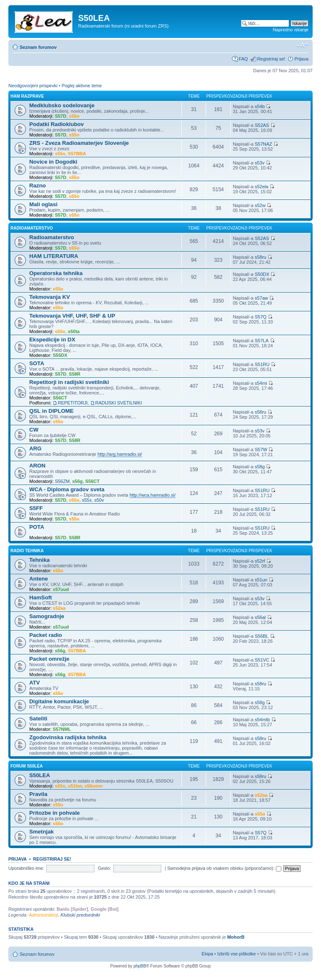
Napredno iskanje (290, 30)
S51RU (262, 364)
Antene (39, 579)
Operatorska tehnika (56, 273)
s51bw (75, 786)
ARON (37, 466)
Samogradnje (47, 616)
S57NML (62, 729)
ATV (34, 683)
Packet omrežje (49, 659)
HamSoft (41, 597)
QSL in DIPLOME (51, 411)
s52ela (261, 187)
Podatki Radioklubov (56, 124)
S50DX (262, 274)
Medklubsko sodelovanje (62, 105)
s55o (74, 116)
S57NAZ (263, 144)
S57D (61, 116)
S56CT (60, 398)
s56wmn (93, 786)
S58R (75, 374)
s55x (87, 500)
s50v (99, 500)
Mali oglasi (43, 204)
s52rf (260, 561)
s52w (260, 205)
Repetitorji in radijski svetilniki (69, 382)
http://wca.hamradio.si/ (153, 495)
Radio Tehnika (27, 551)
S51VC (262, 660)
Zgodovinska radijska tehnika (68, 737)
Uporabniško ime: (26, 868)
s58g (260, 467)
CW (34, 430)
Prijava (301, 59)
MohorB (236, 937)
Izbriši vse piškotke (237, 954)
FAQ (243, 59)
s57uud (61, 589)
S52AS (262, 125)
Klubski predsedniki (80, 915)
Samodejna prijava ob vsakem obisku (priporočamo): (224, 868)
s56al (260, 617)
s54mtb (262, 720)
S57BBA (77, 154)
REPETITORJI (73, 403)
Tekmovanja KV (50, 297)
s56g (78, 481)
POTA (37, 527)
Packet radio (46, 635)
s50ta (74, 331)
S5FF (36, 508)
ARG (35, 448)
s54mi (261, 383)
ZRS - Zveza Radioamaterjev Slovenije (79, 143)
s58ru (260, 257)
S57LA (261, 341)
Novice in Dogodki (53, 162)
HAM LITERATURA (54, 256)
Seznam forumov (38, 47)
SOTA (37, 363)
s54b (260, 106)
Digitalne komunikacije (59, 701)
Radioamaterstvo (32, 228)
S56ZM (62, 481)
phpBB (140, 966)
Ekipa (207, 954)
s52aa (59, 608)
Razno (38, 186)
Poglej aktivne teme (82, 86)
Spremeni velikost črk (302, 45)
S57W (261, 450)
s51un (261, 580)
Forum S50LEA (27, 766)
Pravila (38, 794)
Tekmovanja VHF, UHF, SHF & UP (72, 316)
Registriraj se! (271, 59)
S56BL (261, 636)
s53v (259, 163)
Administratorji (43, 915)
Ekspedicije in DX (52, 340)
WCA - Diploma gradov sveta (67, 489)
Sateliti (38, 719)
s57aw (261, 298)
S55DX (60, 355)
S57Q (260, 317)
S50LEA (40, 775)
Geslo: (104, 868)
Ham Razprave (27, 96)
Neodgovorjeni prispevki (33, 86)
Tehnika (39, 560)
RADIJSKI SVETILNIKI (119, 403)
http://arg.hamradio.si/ (120, 454)
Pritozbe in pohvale (55, 813)
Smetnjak (42, 832)
